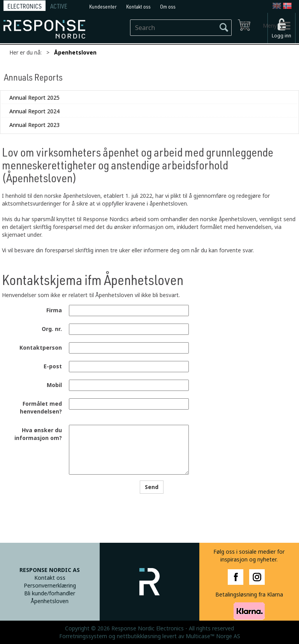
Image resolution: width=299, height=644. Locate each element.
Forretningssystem (83, 636)
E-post (53, 366)
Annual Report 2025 (34, 98)
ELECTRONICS (25, 6)
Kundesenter (103, 6)
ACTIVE (59, 6)
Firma (54, 310)
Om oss (168, 6)
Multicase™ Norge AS (213, 636)
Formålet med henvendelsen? (41, 408)
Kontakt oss (138, 6)
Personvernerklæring (50, 586)
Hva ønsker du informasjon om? (38, 434)
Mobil (54, 385)
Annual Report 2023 (34, 125)
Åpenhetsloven (75, 53)
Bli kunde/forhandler (50, 593)
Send (152, 487)
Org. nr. (52, 329)
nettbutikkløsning (139, 636)
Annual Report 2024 (34, 111)
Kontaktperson (41, 348)
